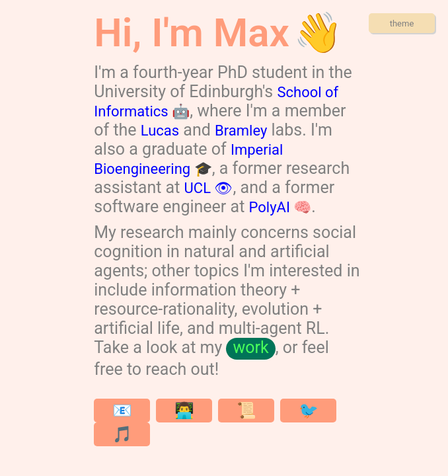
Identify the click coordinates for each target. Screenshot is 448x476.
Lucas (160, 131)
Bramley (241, 131)
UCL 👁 (209, 188)
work (250, 347)
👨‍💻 (184, 411)
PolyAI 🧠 (280, 207)
